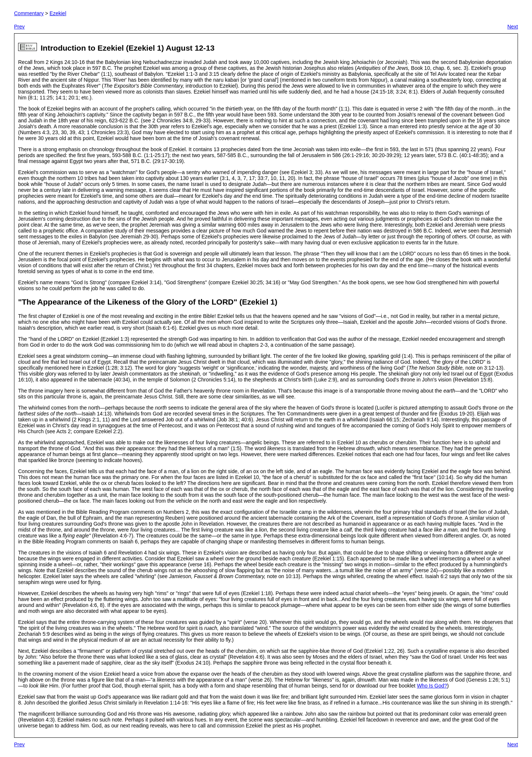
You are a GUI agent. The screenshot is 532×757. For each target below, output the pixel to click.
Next (513, 27)
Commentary (29, 13)
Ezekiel (58, 13)
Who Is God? (432, 686)
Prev (19, 27)
